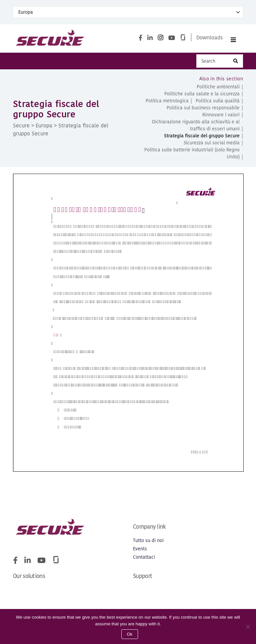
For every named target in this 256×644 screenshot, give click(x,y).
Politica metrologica (167, 104)
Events (140, 552)
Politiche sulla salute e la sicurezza (202, 97)
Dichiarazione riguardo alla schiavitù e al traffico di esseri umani (196, 128)
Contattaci (144, 560)
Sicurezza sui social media (212, 146)
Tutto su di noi (148, 543)
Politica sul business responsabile (203, 111)
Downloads (210, 39)
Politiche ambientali (218, 90)
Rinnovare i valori (221, 118)
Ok (129, 634)
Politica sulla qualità (218, 104)
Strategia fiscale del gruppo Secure (202, 139)
